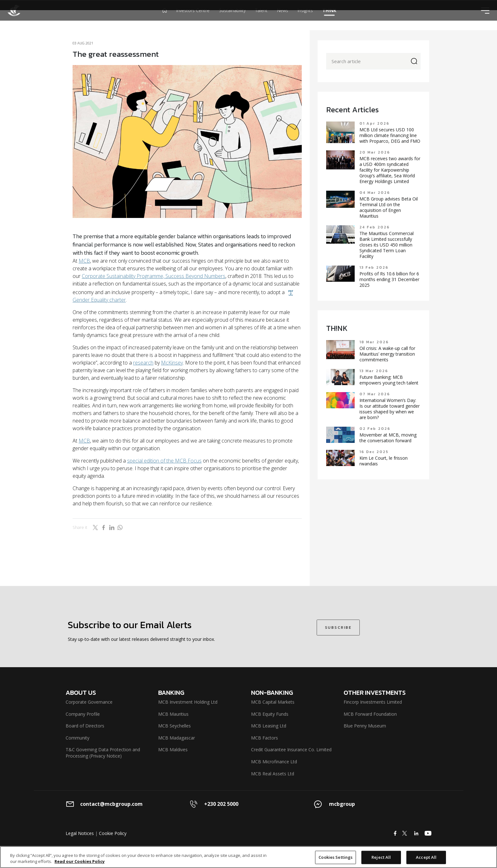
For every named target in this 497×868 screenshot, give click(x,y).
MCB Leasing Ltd (269, 726)
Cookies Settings (336, 857)
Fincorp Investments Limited (373, 702)
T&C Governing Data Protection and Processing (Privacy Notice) (103, 753)
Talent (261, 20)
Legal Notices (80, 833)
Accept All (426, 857)
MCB (84, 261)
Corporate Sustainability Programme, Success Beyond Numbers (154, 276)
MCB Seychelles (174, 726)
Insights (305, 20)
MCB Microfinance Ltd (274, 762)
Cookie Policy (113, 833)
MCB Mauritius (173, 714)
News (283, 20)
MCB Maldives (173, 750)
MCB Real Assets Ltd (273, 774)
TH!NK (329, 20)
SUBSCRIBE (338, 627)
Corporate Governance (89, 702)
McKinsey (172, 363)
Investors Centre (193, 20)
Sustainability (232, 20)
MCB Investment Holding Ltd (188, 702)
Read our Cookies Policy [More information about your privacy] (80, 861)
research (143, 363)
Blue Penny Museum (365, 726)
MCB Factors (265, 738)
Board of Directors (85, 726)
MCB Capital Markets (273, 702)
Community (77, 738)
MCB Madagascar (177, 738)
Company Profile (83, 714)
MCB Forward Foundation (370, 714)
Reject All (381, 857)
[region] (248, 857)
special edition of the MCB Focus (164, 461)
